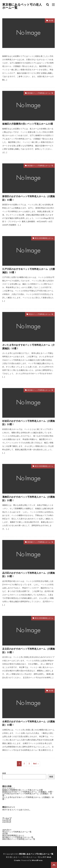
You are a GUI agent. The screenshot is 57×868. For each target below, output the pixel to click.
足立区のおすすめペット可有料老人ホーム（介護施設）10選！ (28, 650)
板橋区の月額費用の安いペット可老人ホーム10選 (28, 124)
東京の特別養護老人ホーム (44, 238)
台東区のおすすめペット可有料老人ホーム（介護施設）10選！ (28, 723)
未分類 (51, 20)
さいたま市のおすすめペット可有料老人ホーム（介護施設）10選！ (28, 347)
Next (35, 764)
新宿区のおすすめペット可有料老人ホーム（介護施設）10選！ (28, 198)
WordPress (37, 860)
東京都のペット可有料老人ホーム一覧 (40, 93)
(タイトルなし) (8, 788)
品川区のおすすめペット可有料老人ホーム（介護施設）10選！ (28, 575)
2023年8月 (7, 822)
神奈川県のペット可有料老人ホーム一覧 (19, 839)
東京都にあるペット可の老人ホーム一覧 (22, 6)
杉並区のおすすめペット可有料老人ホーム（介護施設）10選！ (28, 423)
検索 (4, 773)
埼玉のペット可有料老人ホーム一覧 (41, 314)
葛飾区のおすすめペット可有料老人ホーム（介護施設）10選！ (28, 499)
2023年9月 (7, 820)
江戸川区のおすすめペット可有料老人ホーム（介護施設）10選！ (28, 271)
